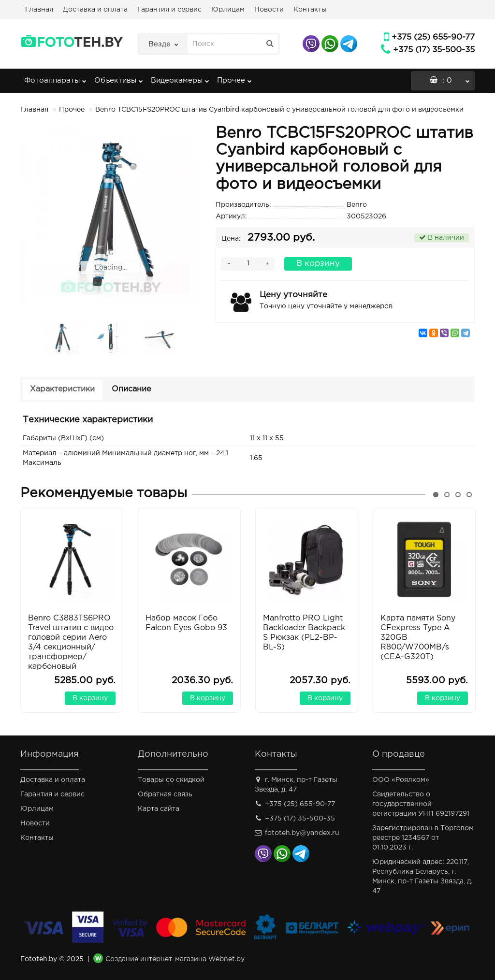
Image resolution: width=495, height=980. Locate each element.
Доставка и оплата (95, 10)
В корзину (318, 264)
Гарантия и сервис (169, 10)
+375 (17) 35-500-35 (434, 50)
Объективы (119, 77)
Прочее (234, 77)
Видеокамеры (180, 77)
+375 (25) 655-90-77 (433, 37)
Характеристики (62, 389)
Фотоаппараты (55, 77)
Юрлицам (228, 10)
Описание (131, 389)
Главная (39, 10)
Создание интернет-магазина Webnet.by (175, 959)
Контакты (310, 10)
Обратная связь (165, 794)
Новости (269, 10)
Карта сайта (159, 809)
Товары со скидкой (171, 780)
